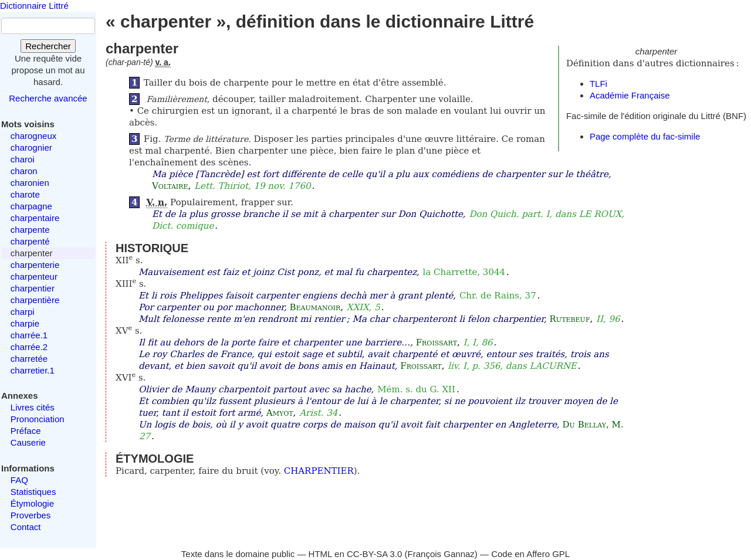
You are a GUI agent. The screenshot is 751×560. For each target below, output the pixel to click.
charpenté (30, 241)
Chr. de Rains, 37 (498, 296)
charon (24, 171)
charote (25, 194)
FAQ (19, 480)
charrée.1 (29, 335)
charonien (30, 183)
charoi (23, 159)
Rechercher (48, 46)
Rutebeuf (570, 319)
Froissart (437, 342)
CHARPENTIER (319, 471)
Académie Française (630, 95)
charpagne (31, 206)
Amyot (280, 413)
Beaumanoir (315, 307)
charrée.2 (29, 347)
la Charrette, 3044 (464, 272)
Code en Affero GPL (530, 554)
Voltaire (170, 186)
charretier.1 (33, 370)
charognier (31, 147)
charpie (25, 323)
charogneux (33, 136)
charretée (29, 359)
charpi (23, 312)
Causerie (28, 442)
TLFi (598, 84)
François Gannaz (441, 554)
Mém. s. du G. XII (416, 389)
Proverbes (31, 515)
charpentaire (35, 218)
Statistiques (33, 492)
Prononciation (38, 419)
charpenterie (35, 265)
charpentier (33, 288)
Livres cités (33, 407)
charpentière (35, 300)
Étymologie (32, 503)
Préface (26, 431)
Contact (26, 527)
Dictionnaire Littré (34, 6)
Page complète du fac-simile (645, 136)
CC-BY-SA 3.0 (375, 554)
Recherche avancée (48, 98)
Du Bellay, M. (593, 425)
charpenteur (34, 276)
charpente (30, 230)
